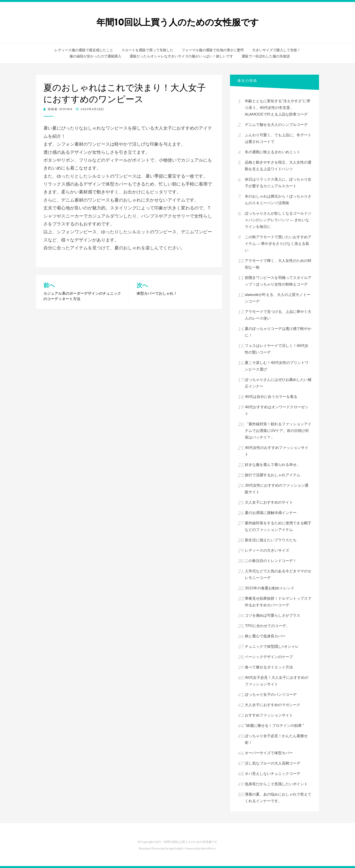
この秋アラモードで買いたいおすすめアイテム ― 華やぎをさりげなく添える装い (278, 243)
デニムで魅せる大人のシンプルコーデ (276, 124)
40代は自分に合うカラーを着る (271, 396)
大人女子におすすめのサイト (269, 502)
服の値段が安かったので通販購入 (95, 56)
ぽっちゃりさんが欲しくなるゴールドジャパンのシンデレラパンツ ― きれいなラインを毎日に (278, 220)
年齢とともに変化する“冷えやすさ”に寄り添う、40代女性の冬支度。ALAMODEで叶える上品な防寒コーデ (278, 107)
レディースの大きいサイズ (267, 550)
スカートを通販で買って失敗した (147, 50)
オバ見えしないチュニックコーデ (273, 773)
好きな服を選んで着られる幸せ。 (273, 464)
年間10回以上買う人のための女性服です (178, 22)
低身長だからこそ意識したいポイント (276, 784)
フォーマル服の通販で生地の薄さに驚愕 (213, 50)
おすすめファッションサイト (269, 715)
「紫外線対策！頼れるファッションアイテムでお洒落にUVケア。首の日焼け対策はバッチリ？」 (278, 430)
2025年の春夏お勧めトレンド (270, 588)
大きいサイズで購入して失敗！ (276, 50)
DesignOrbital (174, 848)
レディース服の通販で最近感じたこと (84, 50)
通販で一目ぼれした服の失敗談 (266, 56)
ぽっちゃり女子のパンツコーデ (271, 694)
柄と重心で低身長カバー (265, 636)
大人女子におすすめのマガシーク (273, 705)
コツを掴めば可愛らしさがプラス (273, 615)
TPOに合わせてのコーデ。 (267, 626)
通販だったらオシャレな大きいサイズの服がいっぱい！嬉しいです (181, 56)
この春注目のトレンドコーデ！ (271, 561)
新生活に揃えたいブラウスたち (271, 540)
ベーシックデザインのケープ (269, 657)
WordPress (209, 848)
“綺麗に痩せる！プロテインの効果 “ (274, 725)
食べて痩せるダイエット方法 (269, 667)
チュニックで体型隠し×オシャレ (272, 646)
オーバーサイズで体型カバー (269, 753)
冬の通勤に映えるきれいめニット (273, 152)
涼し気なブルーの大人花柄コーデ (273, 763)
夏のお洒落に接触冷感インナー (271, 512)
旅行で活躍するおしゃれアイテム (273, 475)
